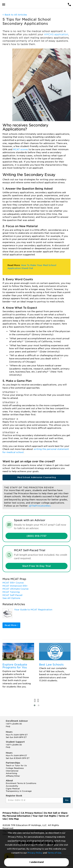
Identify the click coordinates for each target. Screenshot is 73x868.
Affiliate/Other (13, 776)
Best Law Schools (51, 665)
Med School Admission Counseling (36, 477)
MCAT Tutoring (11, 592)
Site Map (14, 819)
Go (67, 800)
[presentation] (35, 701)
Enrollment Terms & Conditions (21, 783)
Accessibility (12, 786)
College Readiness (15, 768)
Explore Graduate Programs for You (15, 666)
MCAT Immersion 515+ (15, 586)
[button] (35, 705)
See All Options (11, 598)
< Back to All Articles (15, 15)
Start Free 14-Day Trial (36, 566)
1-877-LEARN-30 (14, 724)
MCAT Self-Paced (12, 595)
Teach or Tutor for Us (16, 766)
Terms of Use (54, 853)
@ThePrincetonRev (40, 506)
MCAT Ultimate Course (15, 589)
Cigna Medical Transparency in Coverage (19, 790)
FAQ (8, 726)
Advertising (11, 773)
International (12, 771)
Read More (11, 625)
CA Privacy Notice (31, 813)
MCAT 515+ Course (13, 583)
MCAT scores (20, 149)
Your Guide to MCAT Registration (33, 610)
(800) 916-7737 (37, 536)
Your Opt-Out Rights (44, 816)
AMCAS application (56, 34)
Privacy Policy (35, 853)
